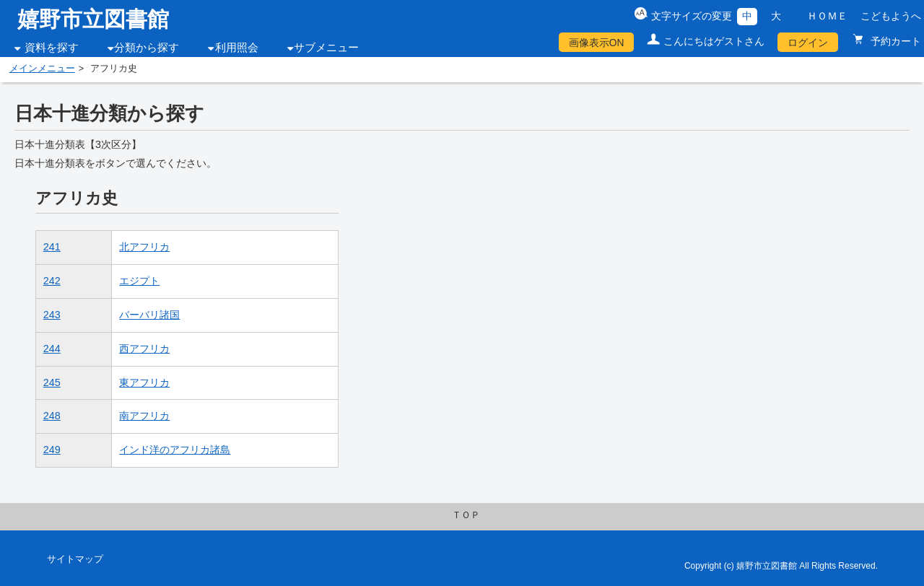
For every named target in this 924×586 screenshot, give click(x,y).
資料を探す (52, 48)
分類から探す (147, 48)
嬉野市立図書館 (93, 19)
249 (52, 450)
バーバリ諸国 (149, 315)
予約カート (894, 41)
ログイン (808, 43)
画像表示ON (597, 43)
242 (52, 281)
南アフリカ (144, 416)
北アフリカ (144, 247)
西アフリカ (144, 349)
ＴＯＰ (466, 515)
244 (52, 349)
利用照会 (237, 48)
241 (52, 247)
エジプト (139, 281)
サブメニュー (326, 48)
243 (52, 315)
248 (52, 416)
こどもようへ (891, 16)
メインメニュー (42, 69)
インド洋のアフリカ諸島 (175, 450)
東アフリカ (144, 382)
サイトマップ (75, 559)
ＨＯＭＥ (827, 16)
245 (52, 382)
